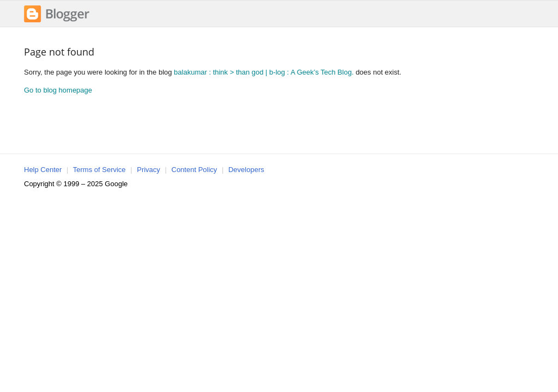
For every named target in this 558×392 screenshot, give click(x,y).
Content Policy (195, 170)
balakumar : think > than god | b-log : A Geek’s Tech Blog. (264, 72)
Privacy (148, 170)
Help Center (43, 170)
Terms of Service (99, 170)
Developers (246, 170)
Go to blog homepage (58, 90)
